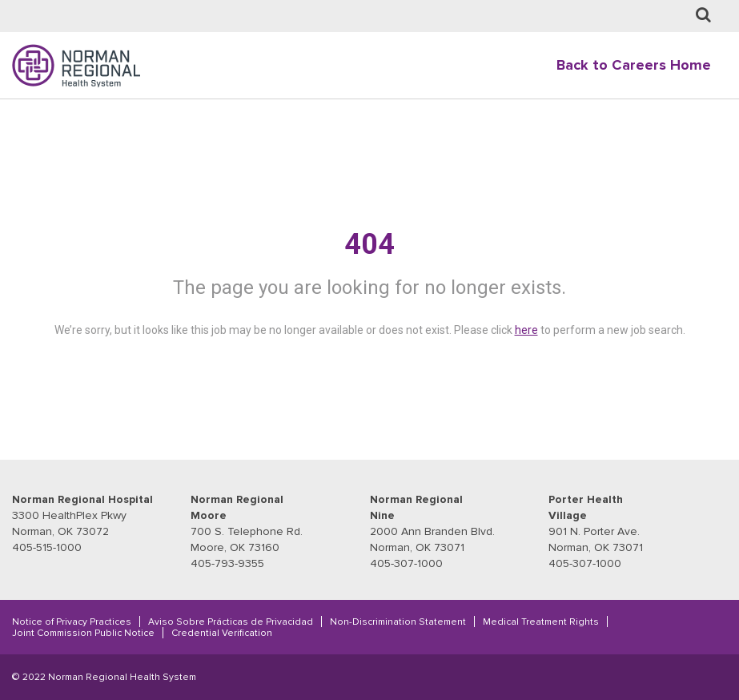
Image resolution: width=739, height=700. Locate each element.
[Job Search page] (703, 16)
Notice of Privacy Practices (72, 622)
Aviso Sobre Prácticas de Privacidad (231, 622)
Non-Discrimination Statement (398, 622)
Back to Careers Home (634, 65)
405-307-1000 (406, 563)
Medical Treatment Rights (541, 622)
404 (369, 244)
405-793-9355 (227, 563)
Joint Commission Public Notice (83, 633)
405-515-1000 (47, 547)
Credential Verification (222, 633)
